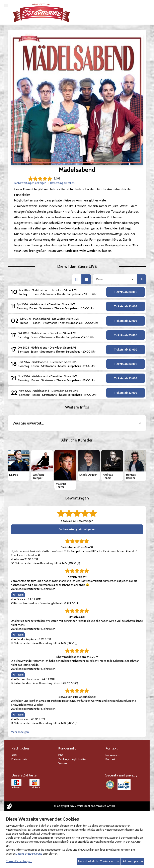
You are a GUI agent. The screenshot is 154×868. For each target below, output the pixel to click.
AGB (14, 755)
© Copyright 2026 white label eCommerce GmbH (85, 806)
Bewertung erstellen (62, 183)
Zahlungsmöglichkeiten (73, 759)
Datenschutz (19, 759)
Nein (21, 595)
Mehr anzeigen (20, 732)
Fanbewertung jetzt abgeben (77, 529)
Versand (63, 763)
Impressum (112, 755)
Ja (14, 595)
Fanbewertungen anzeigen (30, 183)
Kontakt (110, 759)
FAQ (61, 755)
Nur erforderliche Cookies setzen (99, 861)
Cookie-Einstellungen (19, 861)
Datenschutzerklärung (29, 854)
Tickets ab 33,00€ (126, 292)
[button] (77, 279)
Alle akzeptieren (133, 861)
